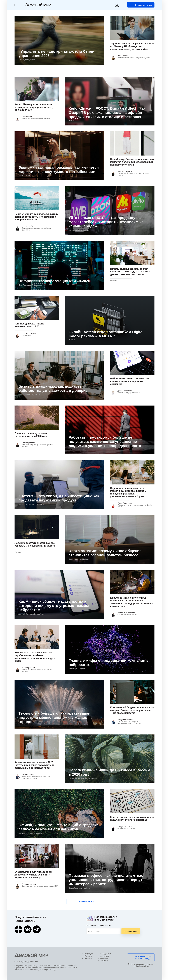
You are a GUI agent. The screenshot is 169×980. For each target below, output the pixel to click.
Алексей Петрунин (31, 614)
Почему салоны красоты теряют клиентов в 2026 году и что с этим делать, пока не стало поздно (130, 272)
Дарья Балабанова (125, 391)
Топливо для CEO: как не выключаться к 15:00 (29, 325)
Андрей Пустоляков (31, 504)
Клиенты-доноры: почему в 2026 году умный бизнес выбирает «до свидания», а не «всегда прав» (35, 765)
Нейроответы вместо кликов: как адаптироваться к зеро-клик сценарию (130, 381)
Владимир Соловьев (126, 720)
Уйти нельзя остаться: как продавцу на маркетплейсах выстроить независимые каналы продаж (106, 222)
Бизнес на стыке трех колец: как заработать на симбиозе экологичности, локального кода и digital (35, 657)
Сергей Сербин (28, 226)
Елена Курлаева (28, 443)
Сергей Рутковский (83, 778)
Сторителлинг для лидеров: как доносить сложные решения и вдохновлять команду (33, 875)
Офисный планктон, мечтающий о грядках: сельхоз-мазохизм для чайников (58, 827)
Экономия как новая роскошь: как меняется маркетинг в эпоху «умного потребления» (59, 170)
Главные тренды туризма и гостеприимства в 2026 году (31, 435)
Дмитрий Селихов (125, 171)
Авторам (88, 958)
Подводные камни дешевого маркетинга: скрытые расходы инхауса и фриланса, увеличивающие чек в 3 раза (128, 492)
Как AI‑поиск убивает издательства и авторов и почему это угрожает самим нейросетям (54, 606)
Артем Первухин (79, 230)
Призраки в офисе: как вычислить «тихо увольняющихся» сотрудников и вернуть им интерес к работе (107, 880)
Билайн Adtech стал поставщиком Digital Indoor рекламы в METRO (106, 334)
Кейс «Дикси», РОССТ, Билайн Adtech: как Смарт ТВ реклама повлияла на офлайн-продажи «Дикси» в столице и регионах (107, 113)
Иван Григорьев (28, 285)
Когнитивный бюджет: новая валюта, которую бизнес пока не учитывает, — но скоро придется (132, 710)
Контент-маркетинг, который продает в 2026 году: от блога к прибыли (132, 818)
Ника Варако (123, 56)
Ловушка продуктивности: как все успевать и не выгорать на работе (35, 544)
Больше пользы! (86, 902)
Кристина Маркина (29, 395)
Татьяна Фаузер (28, 774)
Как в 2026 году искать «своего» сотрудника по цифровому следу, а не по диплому (35, 107)
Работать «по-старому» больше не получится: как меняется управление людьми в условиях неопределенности (105, 442)
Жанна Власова (79, 559)
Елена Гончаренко (125, 503)
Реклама (88, 956)
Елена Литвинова (29, 884)
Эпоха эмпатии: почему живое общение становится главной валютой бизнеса (105, 553)
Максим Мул (27, 117)
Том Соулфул (27, 60)
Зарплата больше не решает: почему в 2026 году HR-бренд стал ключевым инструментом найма (132, 46)
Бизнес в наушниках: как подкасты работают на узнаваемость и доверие (53, 388)
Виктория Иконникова (126, 613)
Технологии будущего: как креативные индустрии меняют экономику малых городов (54, 718)
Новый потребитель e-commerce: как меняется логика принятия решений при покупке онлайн (132, 162)
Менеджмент (105, 954)
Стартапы (104, 960)
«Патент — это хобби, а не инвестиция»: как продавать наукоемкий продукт (59, 498)
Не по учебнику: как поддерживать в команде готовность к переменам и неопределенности (36, 217)
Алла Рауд (77, 669)
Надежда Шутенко (29, 333)
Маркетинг (104, 956)
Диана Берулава (79, 888)
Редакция (89, 954)
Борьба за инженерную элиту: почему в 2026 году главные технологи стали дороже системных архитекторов (132, 602)
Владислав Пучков (125, 827)
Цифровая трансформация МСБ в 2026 (54, 281)
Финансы (104, 958)
